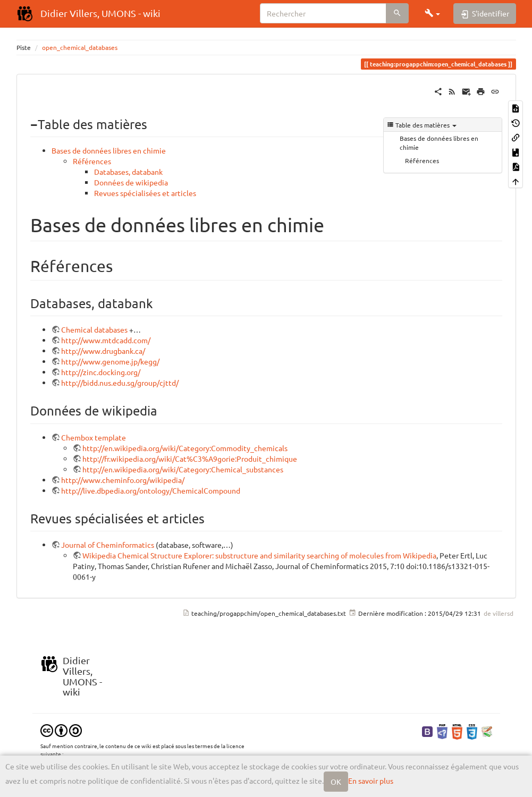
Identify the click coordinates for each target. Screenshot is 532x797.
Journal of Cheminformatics (108, 545)
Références (422, 160)
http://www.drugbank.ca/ (103, 351)
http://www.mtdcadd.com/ (106, 340)
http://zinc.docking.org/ (101, 372)
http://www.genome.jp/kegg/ (110, 361)
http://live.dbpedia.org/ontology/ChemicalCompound (151, 490)
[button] (433, 13)
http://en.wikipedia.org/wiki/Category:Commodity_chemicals (185, 448)
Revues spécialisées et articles (145, 193)
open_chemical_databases (80, 47)
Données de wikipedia (131, 182)
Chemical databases (94, 329)
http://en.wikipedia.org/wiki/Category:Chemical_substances (183, 469)
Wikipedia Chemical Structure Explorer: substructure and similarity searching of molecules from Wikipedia (259, 555)
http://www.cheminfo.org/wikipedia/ (123, 480)
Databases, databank (128, 172)
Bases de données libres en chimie (439, 143)
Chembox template (94, 437)
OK (336, 782)
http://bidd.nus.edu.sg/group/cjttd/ (120, 383)
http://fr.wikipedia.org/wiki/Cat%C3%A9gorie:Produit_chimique (190, 459)
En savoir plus (371, 781)
